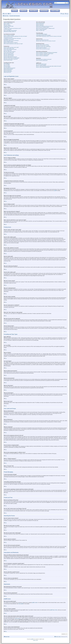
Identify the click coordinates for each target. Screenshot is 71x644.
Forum (23, 11)
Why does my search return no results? (43, 46)
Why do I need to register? (8, 23)
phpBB (55, 191)
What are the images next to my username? (11, 41)
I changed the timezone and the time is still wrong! (12, 38)
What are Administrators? (40, 23)
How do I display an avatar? (9, 42)
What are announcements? (8, 69)
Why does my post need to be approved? (11, 59)
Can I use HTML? (7, 65)
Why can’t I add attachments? (9, 55)
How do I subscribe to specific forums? (43, 55)
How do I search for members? (41, 48)
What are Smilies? (7, 66)
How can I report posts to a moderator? (10, 57)
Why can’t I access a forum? (9, 54)
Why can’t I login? (7, 27)
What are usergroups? (40, 25)
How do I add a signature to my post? (10, 49)
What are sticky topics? (8, 70)
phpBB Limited (35, 603)
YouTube (55, 11)
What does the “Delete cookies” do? (10, 32)
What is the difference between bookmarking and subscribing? (47, 52)
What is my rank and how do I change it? (11, 43)
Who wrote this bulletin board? (41, 64)
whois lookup (18, 618)
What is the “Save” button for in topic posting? (12, 58)
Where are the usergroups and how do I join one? (45, 26)
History (33, 11)
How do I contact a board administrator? (43, 67)
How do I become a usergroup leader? (43, 27)
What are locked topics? (8, 71)
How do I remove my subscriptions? (42, 56)
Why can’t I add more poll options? (10, 52)
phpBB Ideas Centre (54, 610)
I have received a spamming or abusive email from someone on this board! (49, 36)
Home (15, 11)
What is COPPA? (7, 24)
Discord (44, 11)
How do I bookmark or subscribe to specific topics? (45, 54)
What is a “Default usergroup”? (41, 29)
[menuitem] (9, 14)
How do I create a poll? (8, 51)
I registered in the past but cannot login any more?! (12, 28)
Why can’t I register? (7, 25)
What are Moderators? (40, 24)
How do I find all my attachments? (42, 60)
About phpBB (21, 604)
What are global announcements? (10, 68)
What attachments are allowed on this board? (44, 59)
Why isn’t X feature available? (41, 65)
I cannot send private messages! (42, 34)
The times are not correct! (8, 37)
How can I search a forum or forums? (42, 45)
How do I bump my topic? (8, 60)
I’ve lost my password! (8, 29)
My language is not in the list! (9, 39)
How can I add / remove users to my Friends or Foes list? (46, 41)
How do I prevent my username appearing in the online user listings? (15, 36)
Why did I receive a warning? (9, 56)
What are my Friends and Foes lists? (42, 40)
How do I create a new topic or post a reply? (11, 47)
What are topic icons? (7, 72)
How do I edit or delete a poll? (9, 53)
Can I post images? (7, 67)
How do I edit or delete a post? (9, 48)
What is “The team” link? (40, 31)
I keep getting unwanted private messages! (43, 35)
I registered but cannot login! (9, 26)
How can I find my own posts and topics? (43, 49)
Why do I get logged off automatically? (10, 31)
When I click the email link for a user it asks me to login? (13, 44)
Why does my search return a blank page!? (43, 47)
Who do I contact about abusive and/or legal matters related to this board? (49, 66)
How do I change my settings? (9, 35)
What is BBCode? (7, 64)
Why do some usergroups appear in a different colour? (45, 28)
